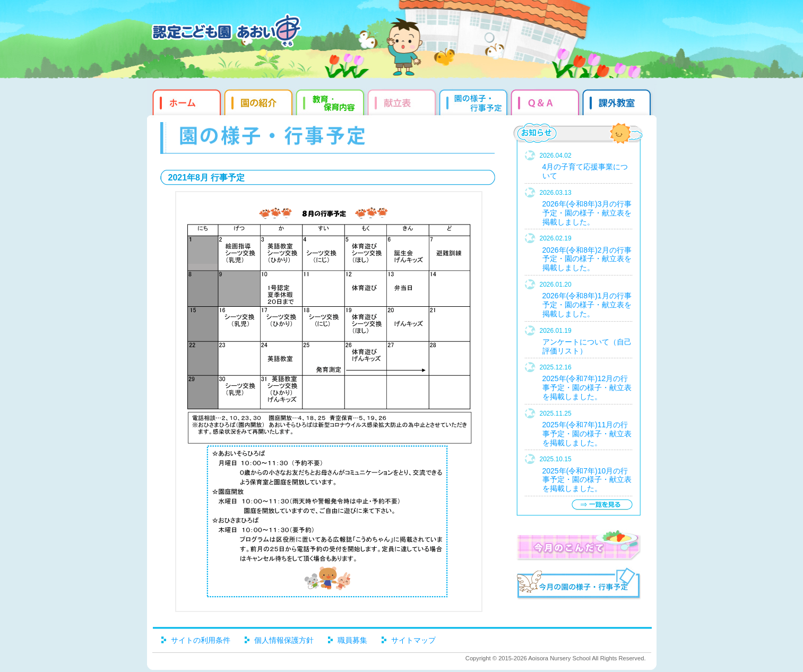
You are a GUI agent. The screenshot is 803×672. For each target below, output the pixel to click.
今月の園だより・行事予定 (578, 585)
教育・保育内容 (331, 101)
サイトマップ (413, 640)
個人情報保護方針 (284, 640)
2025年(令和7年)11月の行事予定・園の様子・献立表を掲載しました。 (587, 434)
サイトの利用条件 (201, 640)
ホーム (185, 101)
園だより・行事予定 (475, 101)
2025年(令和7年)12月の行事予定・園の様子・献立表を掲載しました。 (587, 387)
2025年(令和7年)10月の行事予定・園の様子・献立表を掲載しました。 (587, 480)
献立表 (403, 101)
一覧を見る (602, 505)
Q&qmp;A (546, 101)
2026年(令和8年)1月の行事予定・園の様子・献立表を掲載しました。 (587, 305)
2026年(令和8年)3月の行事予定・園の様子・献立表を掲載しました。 (587, 213)
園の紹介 (260, 101)
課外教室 (618, 101)
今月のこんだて (578, 545)
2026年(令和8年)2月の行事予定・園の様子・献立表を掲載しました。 (587, 259)
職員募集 (352, 640)
